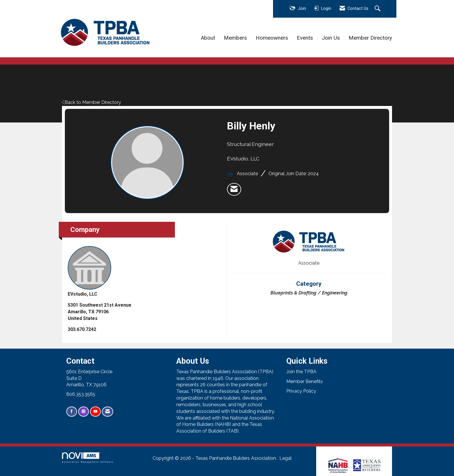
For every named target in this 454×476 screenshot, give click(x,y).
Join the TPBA (301, 372)
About (208, 38)
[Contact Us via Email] (108, 412)
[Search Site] (378, 9)
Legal (285, 458)
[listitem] (234, 189)
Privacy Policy (301, 391)
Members (235, 38)
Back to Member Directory (91, 102)
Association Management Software (88, 458)
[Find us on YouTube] (95, 412)
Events (305, 38)
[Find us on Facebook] (72, 412)
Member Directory (370, 38)
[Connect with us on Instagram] (84, 412)
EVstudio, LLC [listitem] (89, 271)
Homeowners (272, 38)
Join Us (331, 38)
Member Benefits (305, 381)
